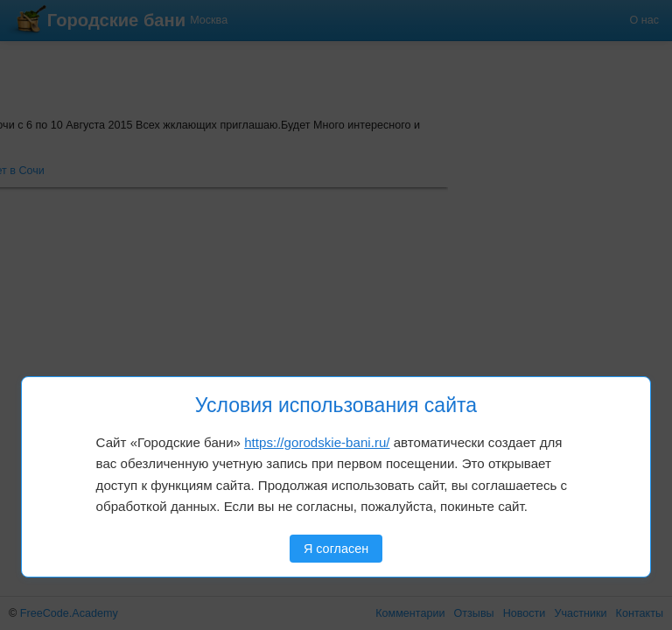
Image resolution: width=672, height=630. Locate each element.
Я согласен (336, 549)
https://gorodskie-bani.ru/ (317, 442)
